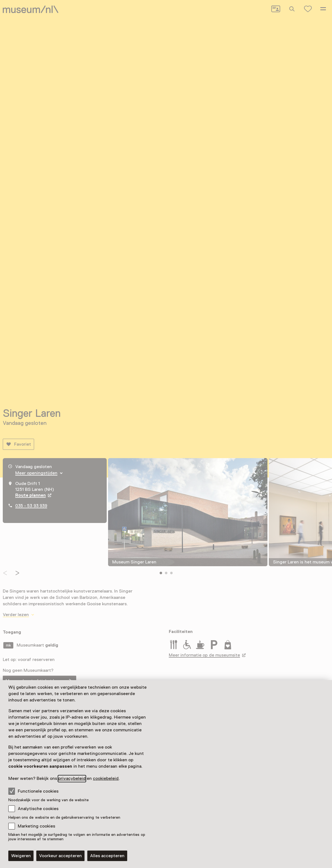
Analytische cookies (38, 809)
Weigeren (21, 856)
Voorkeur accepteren (60, 856)
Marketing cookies (36, 826)
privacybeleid (72, 778)
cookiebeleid (106, 778)
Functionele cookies (33, 791)
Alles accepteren (107, 856)
